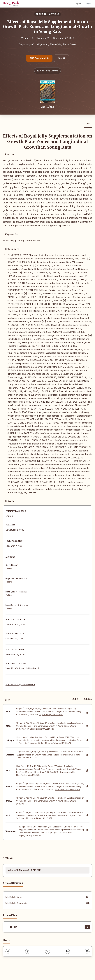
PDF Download (39, 58)
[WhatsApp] (28, 951)
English (79, 4)
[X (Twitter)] (47, 951)
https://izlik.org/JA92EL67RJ (20, 684)
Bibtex (88, 699)
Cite (61, 58)
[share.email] (87, 951)
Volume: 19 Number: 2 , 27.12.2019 (24, 870)
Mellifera (47, 107)
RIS (75, 699)
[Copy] (87, 713)
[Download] (87, 927)
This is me (21, 579)
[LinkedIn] (67, 951)
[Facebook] (8, 951)
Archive (8, 858)
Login (88, 4)
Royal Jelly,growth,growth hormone (21, 241)
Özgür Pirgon (26, 45)
